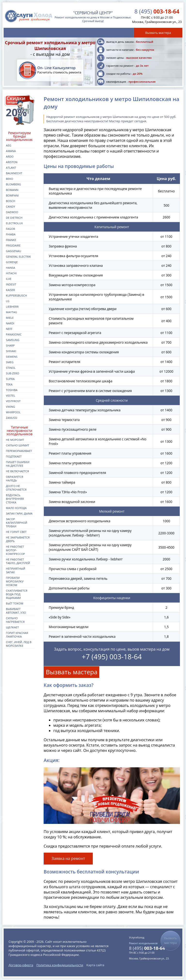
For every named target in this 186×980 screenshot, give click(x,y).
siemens (12, 357)
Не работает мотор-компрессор (15, 550)
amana (11, 151)
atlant (11, 168)
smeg (10, 362)
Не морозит (15, 440)
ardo (10, 156)
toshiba (12, 390)
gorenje (12, 262)
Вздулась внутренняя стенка (15, 499)
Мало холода (16, 508)
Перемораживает (19, 451)
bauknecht (14, 173)
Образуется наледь (14, 479)
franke (11, 240)
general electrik (18, 257)
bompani (12, 195)
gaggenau (13, 251)
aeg (8, 145)
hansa (10, 268)
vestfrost (13, 401)
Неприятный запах (15, 570)
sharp (10, 345)
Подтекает (14, 456)
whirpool (13, 412)
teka (9, 384)
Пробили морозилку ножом (15, 581)
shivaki (11, 351)
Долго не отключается (16, 488)
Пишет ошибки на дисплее (18, 464)
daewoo (12, 212)
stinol (11, 368)
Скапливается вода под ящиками (17, 594)
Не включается (17, 471)
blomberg (13, 184)
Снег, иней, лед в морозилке (19, 644)
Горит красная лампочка (17, 635)
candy (10, 207)
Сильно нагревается (15, 620)
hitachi (11, 273)
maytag (11, 312)
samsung (13, 340)
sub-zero (12, 373)
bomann (12, 190)
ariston (12, 162)
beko (9, 179)
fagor (10, 229)
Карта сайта (95, 965)
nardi (10, 323)
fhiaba (11, 234)
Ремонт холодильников (143, 943)
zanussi (12, 418)
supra (10, 379)
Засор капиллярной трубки (16, 523)
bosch (10, 201)
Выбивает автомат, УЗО (16, 611)
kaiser (10, 290)
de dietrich (14, 218)
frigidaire (13, 245)
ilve (9, 279)
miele (10, 318)
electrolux (14, 223)
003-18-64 (157, 11)
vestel (10, 396)
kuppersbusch (16, 295)
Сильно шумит (17, 445)
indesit (11, 284)
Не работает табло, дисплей (18, 561)
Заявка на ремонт (68, 858)
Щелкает (12, 627)
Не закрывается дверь (18, 539)
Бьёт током (15, 603)
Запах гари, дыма (19, 513)
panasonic (14, 334)
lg (8, 301)
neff (9, 329)
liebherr (12, 307)
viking (10, 407)
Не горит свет (16, 532)
